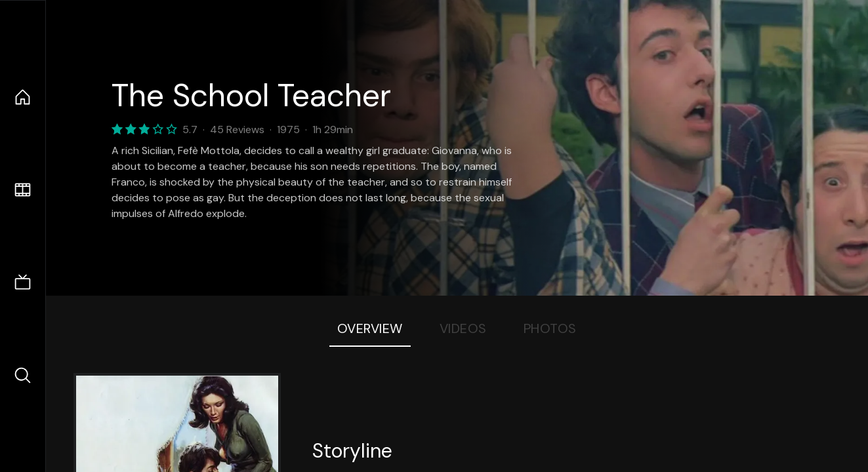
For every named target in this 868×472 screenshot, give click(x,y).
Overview (370, 328)
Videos (463, 328)
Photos (550, 328)
